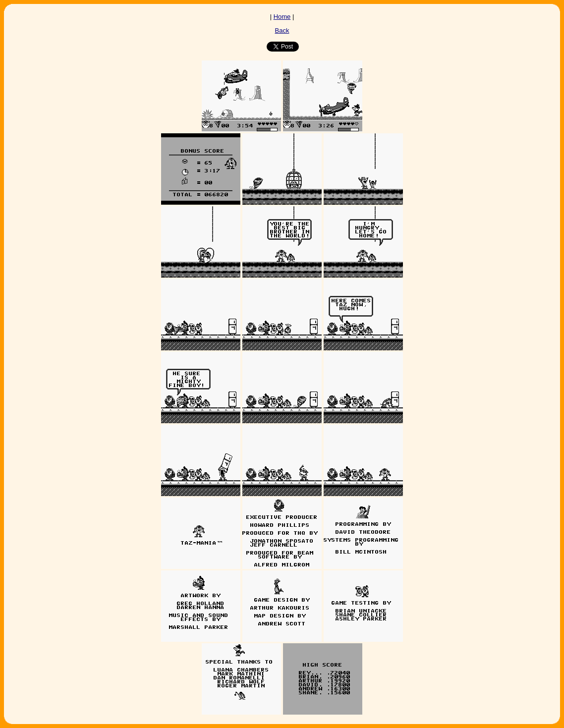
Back (282, 30)
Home (282, 17)
